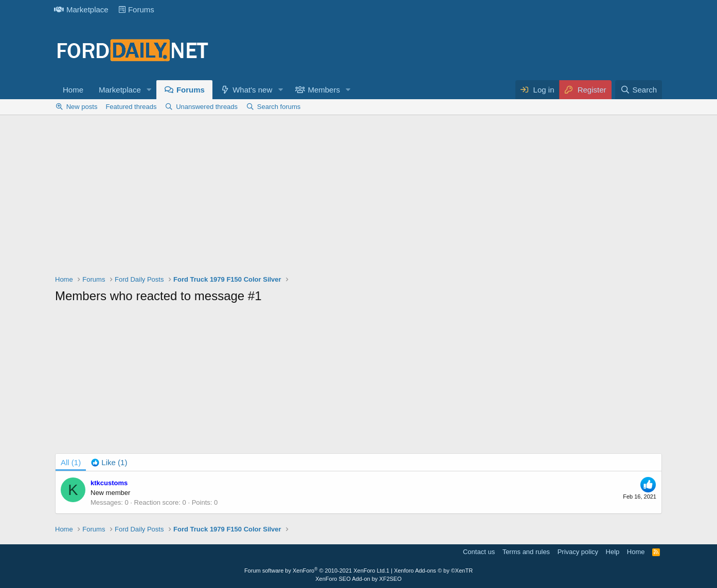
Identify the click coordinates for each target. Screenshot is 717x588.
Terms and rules (526, 552)
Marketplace (81, 10)
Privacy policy (578, 552)
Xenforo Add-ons (433, 571)
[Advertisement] (359, 197)
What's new (252, 90)
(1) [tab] (71, 462)
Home (73, 90)
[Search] (639, 90)
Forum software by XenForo (315, 571)
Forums (137, 10)
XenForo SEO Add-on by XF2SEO (359, 579)
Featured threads (131, 107)
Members (324, 90)
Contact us (479, 552)
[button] (149, 90)
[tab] (109, 462)
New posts (82, 107)
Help (613, 552)
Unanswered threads (207, 107)
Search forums (279, 107)
